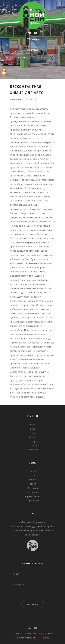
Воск (33, 424)
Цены (33, 471)
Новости (32, 484)
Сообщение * (19, 585)
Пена (32, 433)
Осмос (33, 437)
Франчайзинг (32, 496)
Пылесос (33, 445)
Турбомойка (32, 449)
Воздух (33, 441)
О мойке (32, 480)
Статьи (42, 57)
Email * (16, 574)
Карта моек (33, 492)
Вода (33, 429)
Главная (23, 57)
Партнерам (32, 500)
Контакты (33, 488)
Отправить (33, 604)
